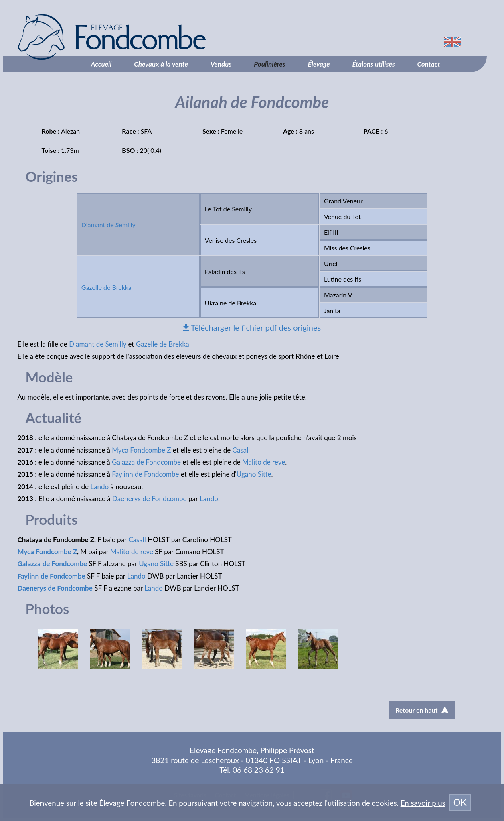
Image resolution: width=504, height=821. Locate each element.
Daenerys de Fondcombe (150, 499)
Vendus (221, 64)
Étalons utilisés (373, 64)
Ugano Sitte (254, 474)
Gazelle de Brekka (106, 287)
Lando (99, 487)
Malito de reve (264, 462)
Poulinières (269, 64)
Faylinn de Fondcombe (145, 474)
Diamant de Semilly (108, 225)
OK (460, 802)
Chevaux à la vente (161, 64)
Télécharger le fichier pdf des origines (256, 327)
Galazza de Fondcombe (146, 462)
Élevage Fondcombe (154, 37)
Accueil (101, 64)
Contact (429, 64)
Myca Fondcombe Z (141, 450)
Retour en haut (422, 710)
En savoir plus (423, 803)
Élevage (319, 64)
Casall (241, 450)
